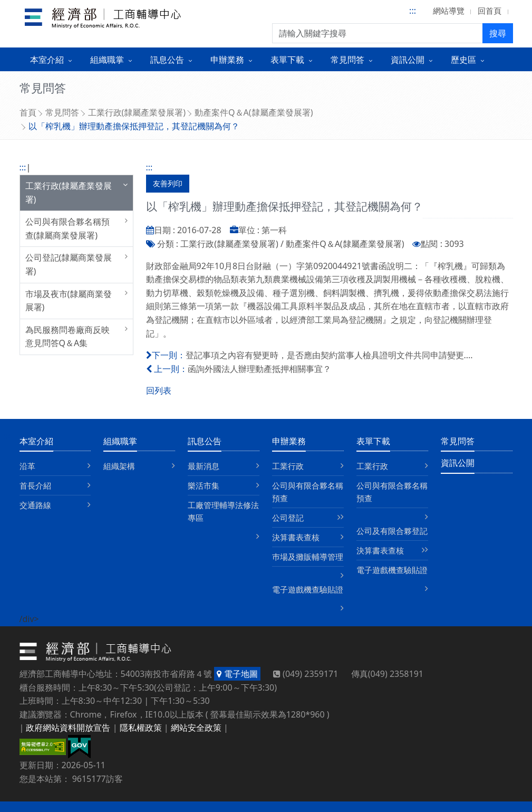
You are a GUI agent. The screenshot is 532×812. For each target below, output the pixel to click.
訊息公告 (205, 441)
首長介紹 (35, 485)
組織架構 (119, 466)
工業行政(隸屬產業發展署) (137, 112)
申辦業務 (289, 441)
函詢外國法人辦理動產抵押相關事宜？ (259, 369)
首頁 (28, 112)
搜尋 (498, 33)
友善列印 (168, 183)
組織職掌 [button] (107, 60)
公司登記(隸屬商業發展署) (69, 264)
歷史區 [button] (463, 60)
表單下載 (373, 441)
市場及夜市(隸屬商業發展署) (69, 301)
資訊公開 (458, 463)
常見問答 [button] (347, 60)
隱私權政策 (141, 728)
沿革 (27, 466)
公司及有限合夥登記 (392, 531)
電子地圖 (237, 674)
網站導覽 (449, 11)
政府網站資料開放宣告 (68, 728)
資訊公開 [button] (408, 60)
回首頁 (490, 11)
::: (413, 11)
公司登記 (288, 518)
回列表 (159, 390)
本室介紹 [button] (47, 60)
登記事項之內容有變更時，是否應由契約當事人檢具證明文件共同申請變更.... (329, 355)
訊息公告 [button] (167, 60)
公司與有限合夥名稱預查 (308, 492)
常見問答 (62, 112)
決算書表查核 (296, 537)
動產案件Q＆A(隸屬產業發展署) (254, 112)
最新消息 (204, 466)
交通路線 (35, 505)
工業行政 (288, 466)
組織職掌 (120, 441)
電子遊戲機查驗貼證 (308, 589)
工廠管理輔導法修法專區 (223, 511)
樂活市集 (204, 485)
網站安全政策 (196, 728)
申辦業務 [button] (227, 60)
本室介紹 (36, 441)
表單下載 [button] (287, 60)
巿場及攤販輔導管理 (308, 557)
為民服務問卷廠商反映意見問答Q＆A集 (67, 337)
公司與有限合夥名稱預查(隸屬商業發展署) (67, 228)
